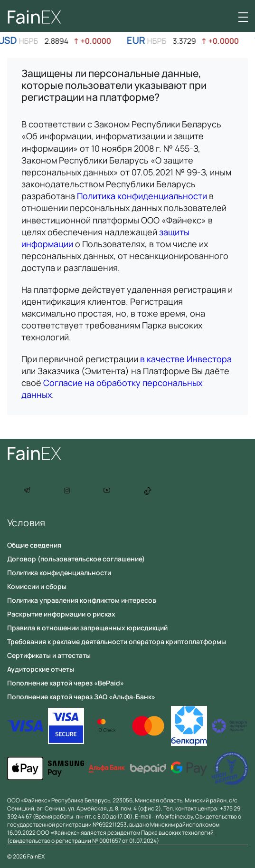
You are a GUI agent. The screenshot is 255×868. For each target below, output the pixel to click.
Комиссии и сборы (37, 586)
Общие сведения (34, 545)
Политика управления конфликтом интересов (82, 600)
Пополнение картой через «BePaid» (66, 683)
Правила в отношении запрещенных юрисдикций (87, 628)
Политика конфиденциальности (142, 196)
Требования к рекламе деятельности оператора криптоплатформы (117, 641)
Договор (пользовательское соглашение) (76, 559)
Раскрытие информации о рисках (61, 614)
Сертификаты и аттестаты (49, 655)
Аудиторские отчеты (41, 669)
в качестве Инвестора (186, 359)
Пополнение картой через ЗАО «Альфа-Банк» (81, 697)
